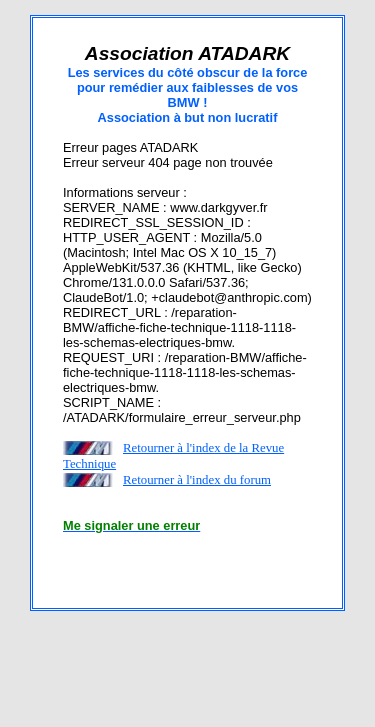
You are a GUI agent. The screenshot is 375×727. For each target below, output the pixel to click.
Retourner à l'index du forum (197, 480)
